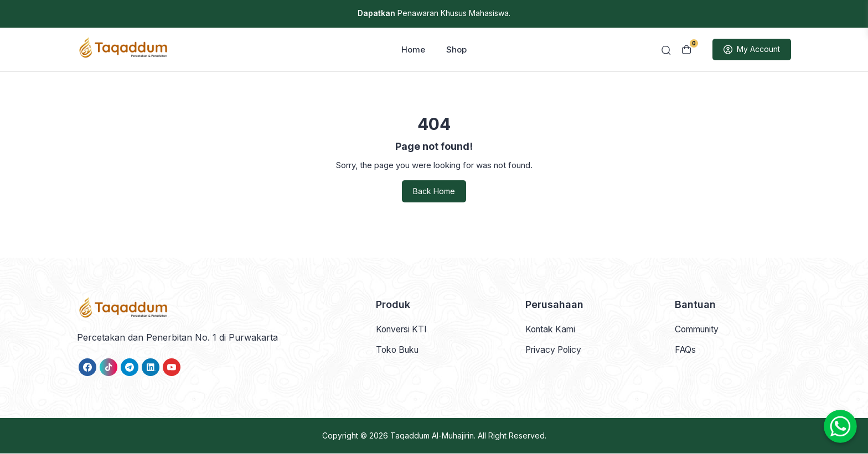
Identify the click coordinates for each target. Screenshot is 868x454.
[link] (87, 368)
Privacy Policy (555, 350)
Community (699, 330)
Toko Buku (399, 350)
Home (413, 50)
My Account (752, 50)
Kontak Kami (552, 330)
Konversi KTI (403, 330)
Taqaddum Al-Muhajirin (432, 436)
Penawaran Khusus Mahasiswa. (434, 13)
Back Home (434, 192)
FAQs (686, 350)
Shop (456, 50)
